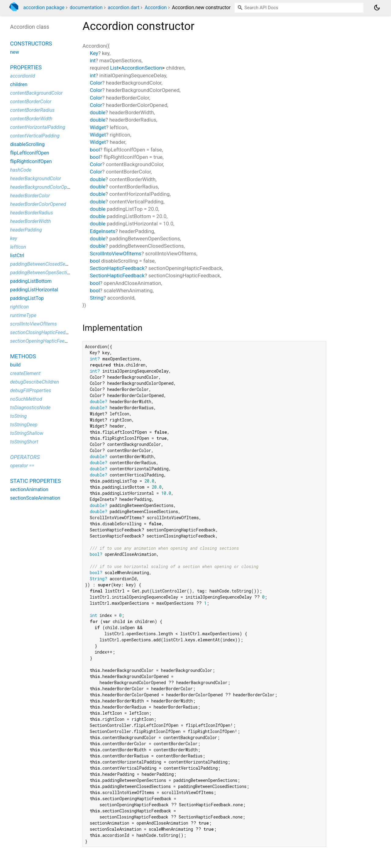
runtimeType (23, 315)
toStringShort (24, 442)
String (97, 298)
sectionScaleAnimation (35, 498)
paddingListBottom (31, 281)
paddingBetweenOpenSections (42, 273)
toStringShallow (27, 433)
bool (95, 150)
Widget (98, 127)
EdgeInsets (103, 231)
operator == (22, 466)
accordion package (44, 7)
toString (18, 416)
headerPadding (26, 230)
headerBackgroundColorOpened (44, 187)
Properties (26, 67)
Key (94, 53)
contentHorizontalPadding (38, 127)
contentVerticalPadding (35, 136)
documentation (86, 7)
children (19, 84)
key (14, 238)
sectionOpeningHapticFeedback (44, 341)
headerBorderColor (30, 196)
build (15, 365)
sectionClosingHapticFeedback (43, 332)
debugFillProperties (31, 390)
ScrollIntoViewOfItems (116, 253)
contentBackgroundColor (36, 93)
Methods (23, 356)
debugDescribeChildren (35, 382)
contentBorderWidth (31, 119)
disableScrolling (27, 144)
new (15, 52)
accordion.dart (124, 7)
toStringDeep (24, 425)
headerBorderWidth (30, 221)
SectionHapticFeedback (117, 268)
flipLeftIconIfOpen (30, 153)
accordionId (23, 76)
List (114, 68)
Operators (25, 457)
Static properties (36, 481)
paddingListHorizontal (34, 290)
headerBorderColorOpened (38, 204)
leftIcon (18, 247)
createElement (25, 373)
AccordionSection (142, 68)
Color (96, 83)
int (93, 60)
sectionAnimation (29, 489)
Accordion (155, 7)
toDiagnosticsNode (30, 408)
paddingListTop (27, 298)
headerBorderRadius (31, 213)
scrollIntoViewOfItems (33, 324)
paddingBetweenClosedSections (44, 264)
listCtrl (17, 255)
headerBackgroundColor (36, 179)
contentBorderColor (31, 102)
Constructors (31, 44)
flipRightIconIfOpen (31, 161)
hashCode (21, 170)
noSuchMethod (26, 399)
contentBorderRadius (32, 110)
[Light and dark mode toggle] (377, 8)
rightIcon (19, 307)
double (98, 112)
